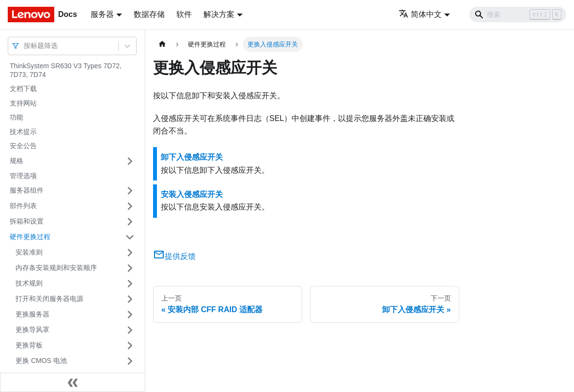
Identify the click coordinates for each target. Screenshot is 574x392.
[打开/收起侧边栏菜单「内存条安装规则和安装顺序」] (130, 268)
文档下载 (23, 89)
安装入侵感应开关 (192, 194)
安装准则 (29, 252)
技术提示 (23, 132)
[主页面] (162, 44)
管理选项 (23, 176)
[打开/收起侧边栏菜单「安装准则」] (130, 253)
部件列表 (23, 206)
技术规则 (29, 283)
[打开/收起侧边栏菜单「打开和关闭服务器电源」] (130, 299)
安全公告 (23, 146)
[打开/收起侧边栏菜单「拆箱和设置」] (130, 222)
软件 (184, 14)
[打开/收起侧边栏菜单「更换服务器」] (130, 315)
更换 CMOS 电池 (41, 361)
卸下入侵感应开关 (192, 157)
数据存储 (149, 14)
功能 (16, 117)
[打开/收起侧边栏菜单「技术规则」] (130, 284)
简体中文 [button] (420, 14)
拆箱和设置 (27, 221)
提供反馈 (174, 256)
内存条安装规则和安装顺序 (56, 268)
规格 (16, 161)
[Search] (518, 15)
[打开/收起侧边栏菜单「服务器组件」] (130, 191)
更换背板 (29, 345)
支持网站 (23, 103)
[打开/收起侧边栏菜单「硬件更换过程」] (130, 237)
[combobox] (25, 46)
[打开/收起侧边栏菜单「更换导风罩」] (130, 330)
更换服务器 (32, 314)
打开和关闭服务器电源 (49, 299)
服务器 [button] (102, 14)
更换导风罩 (32, 330)
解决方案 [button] (219, 14)
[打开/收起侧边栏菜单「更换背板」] (130, 346)
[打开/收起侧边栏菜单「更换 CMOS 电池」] (130, 361)
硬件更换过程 (30, 237)
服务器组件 (27, 190)
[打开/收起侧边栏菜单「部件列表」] (130, 206)
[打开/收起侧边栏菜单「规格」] (130, 161)
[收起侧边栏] (73, 382)
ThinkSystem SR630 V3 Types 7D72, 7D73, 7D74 (66, 70)
